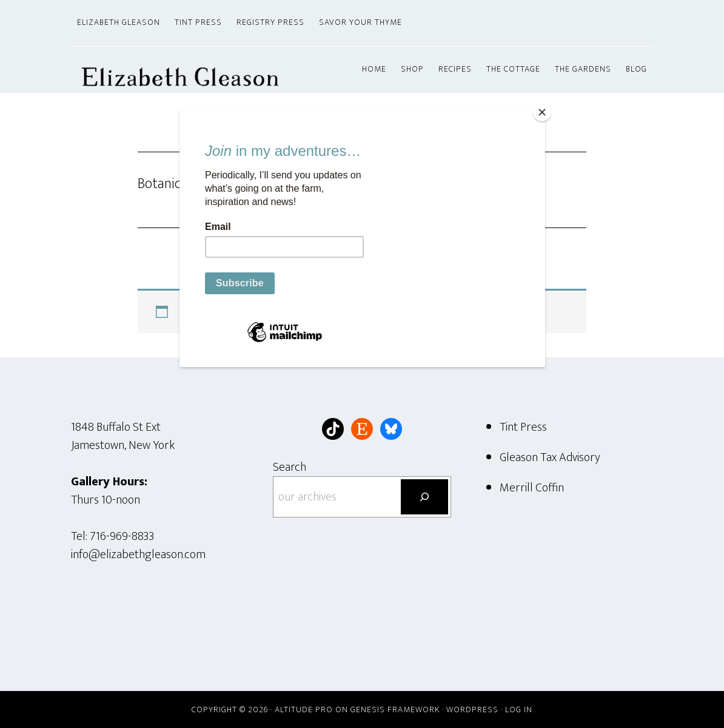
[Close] (542, 112)
